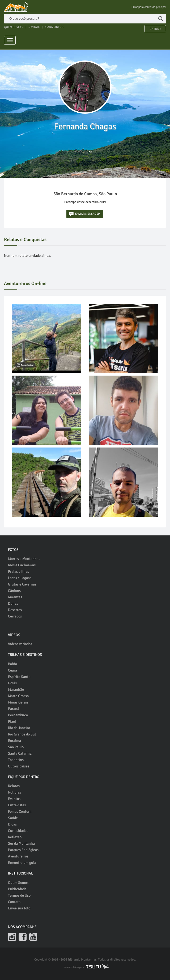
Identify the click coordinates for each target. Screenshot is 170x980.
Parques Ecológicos (23, 850)
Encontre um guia (22, 863)
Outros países (19, 766)
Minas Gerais (18, 702)
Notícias (14, 792)
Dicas (12, 824)
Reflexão (15, 837)
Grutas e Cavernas (22, 584)
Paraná (14, 709)
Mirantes (15, 597)
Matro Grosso (18, 696)
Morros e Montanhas (24, 559)
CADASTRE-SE (55, 27)
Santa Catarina (20, 753)
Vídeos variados (20, 644)
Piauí (12, 721)
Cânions (14, 591)
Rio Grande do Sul (22, 734)
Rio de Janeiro (19, 728)
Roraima (14, 741)
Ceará (12, 670)
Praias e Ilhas (18, 572)
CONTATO (34, 27)
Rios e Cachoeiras (22, 565)
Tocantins (16, 760)
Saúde (13, 818)
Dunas (13, 603)
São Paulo (16, 747)
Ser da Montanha (21, 843)
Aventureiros (18, 856)
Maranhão (16, 690)
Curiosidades (18, 831)
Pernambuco (18, 715)
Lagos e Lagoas (20, 578)
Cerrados (15, 616)
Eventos (14, 799)
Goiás (12, 683)
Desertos (15, 610)
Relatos (14, 786)
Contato (14, 902)
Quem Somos (18, 883)
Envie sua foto (19, 908)
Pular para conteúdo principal (149, 7)
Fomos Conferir (20, 812)
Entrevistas (17, 805)
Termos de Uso (19, 895)
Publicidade (17, 889)
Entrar (155, 29)
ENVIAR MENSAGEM (85, 214)
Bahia (12, 664)
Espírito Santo (19, 677)
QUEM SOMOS (13, 27)
